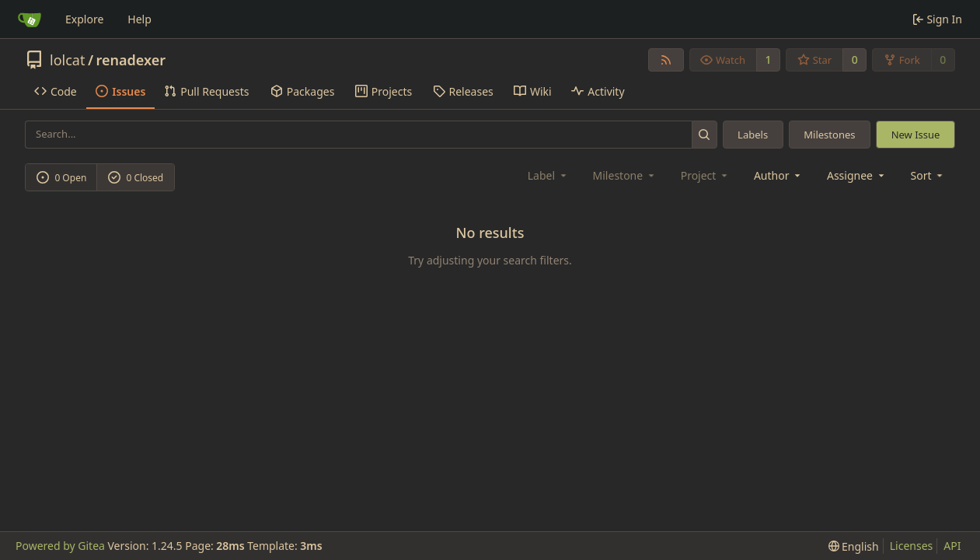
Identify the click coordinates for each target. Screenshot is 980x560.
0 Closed (136, 178)
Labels (753, 135)
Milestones (829, 135)
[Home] (30, 19)
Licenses (912, 546)
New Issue (916, 135)
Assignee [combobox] (857, 175)
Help (140, 19)
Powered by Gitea (60, 546)
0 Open (62, 178)
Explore (84, 19)
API (952, 546)
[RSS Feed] (666, 60)
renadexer (131, 60)
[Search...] (704, 134)
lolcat (67, 60)
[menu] (928, 175)
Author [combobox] (778, 175)
